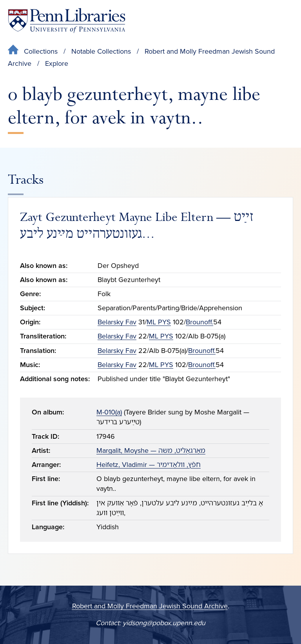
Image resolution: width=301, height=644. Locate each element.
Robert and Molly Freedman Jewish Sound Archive (150, 606)
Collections (41, 51)
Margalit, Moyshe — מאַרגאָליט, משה (151, 450)
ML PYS (159, 322)
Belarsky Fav (117, 322)
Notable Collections (101, 51)
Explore (57, 63)
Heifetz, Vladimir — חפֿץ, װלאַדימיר (149, 465)
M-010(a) (109, 412)
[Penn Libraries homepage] (67, 21)
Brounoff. (199, 322)
